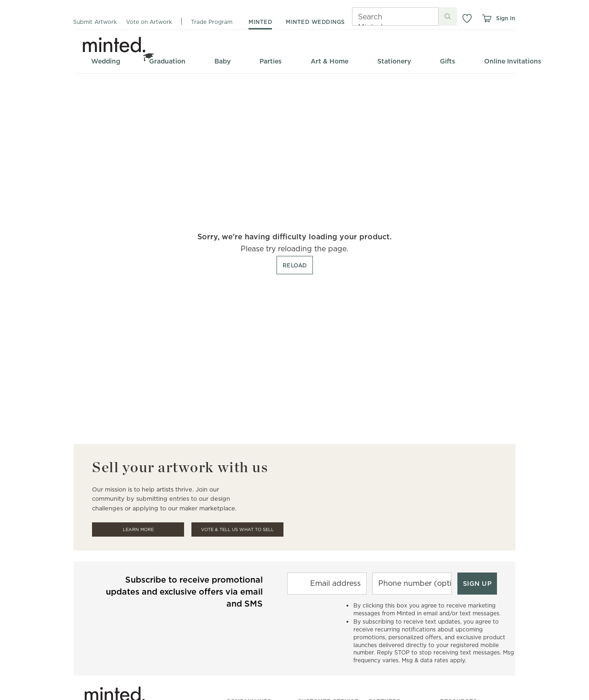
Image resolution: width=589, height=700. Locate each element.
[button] (467, 18)
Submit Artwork (95, 22)
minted (260, 22)
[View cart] (486, 18)
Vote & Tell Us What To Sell (237, 529)
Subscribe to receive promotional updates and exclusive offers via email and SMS (184, 592)
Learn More (138, 529)
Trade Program (212, 22)
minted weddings (315, 22)
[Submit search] (448, 17)
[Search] (382, 17)
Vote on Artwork (149, 22)
